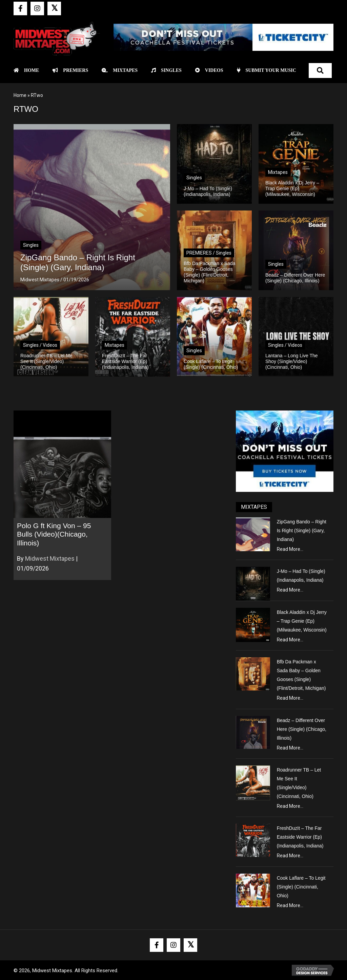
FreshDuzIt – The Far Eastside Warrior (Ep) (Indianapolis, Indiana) (300, 837)
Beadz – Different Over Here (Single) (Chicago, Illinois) (302, 729)
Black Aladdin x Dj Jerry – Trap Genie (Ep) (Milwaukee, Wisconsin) (302, 621)
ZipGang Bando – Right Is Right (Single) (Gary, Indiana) (302, 531)
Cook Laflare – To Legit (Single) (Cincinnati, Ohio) (301, 887)
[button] (20, 8)
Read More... (290, 549)
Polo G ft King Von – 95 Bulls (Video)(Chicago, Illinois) (54, 534)
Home (20, 95)
